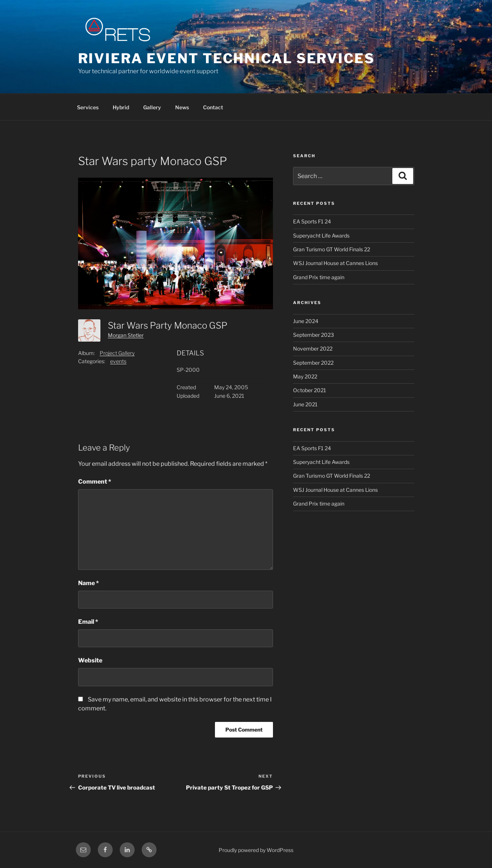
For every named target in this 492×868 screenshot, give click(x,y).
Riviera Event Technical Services (226, 58)
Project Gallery (117, 353)
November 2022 (313, 349)
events (118, 361)
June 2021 (305, 404)
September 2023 (313, 335)
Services (88, 107)
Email (88, 622)
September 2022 (313, 363)
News (182, 107)
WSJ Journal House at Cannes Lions (335, 263)
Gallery (152, 107)
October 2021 (310, 390)
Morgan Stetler (126, 335)
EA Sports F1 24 (312, 221)
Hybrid (121, 107)
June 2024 (306, 321)
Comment (95, 482)
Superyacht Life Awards (321, 235)
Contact (213, 107)
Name (89, 583)
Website (90, 660)
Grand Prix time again (319, 277)
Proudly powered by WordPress (256, 850)
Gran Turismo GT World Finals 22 (332, 249)
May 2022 (305, 376)
